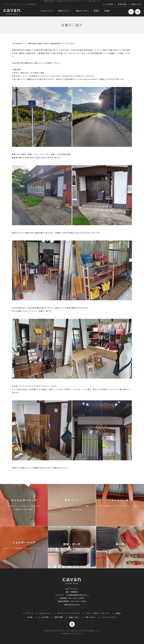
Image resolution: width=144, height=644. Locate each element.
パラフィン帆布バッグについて (98, 613)
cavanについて (47, 11)
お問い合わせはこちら (72, 604)
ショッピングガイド (109, 617)
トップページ (28, 613)
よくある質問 (108, 4)
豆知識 (107, 11)
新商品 (96, 11)
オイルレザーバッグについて (69, 613)
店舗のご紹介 (136, 4)
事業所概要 (122, 4)
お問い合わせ (90, 617)
